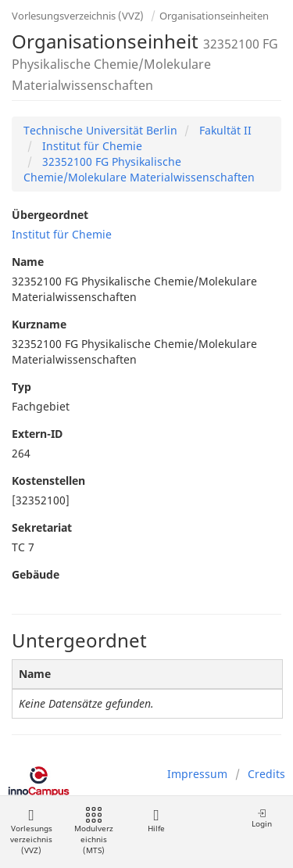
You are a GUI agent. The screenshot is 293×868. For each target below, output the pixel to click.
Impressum (197, 774)
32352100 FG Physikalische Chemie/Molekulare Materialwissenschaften (139, 169)
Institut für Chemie (91, 146)
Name (28, 262)
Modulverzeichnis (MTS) (94, 832)
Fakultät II (224, 130)
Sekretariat (42, 527)
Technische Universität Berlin (100, 130)
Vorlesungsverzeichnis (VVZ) (78, 16)
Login (262, 818)
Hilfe (156, 821)
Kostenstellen (48, 481)
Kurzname (39, 324)
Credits (266, 774)
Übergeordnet (50, 215)
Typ (21, 387)
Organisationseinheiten (214, 16)
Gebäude (36, 574)
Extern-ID (37, 434)
